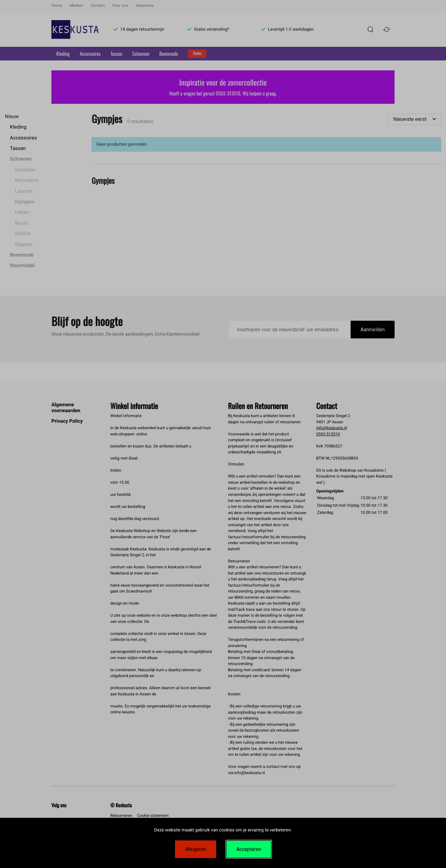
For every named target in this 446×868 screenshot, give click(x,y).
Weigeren (196, 849)
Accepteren (249, 849)
